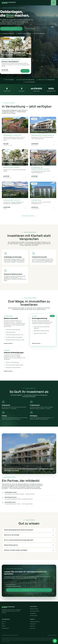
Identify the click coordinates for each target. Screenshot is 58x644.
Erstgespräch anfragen (29, 590)
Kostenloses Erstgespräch (10, 29)
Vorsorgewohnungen (35, 611)
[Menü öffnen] (54, 3)
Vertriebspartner (5, 628)
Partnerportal (33, 624)
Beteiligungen (33, 613)
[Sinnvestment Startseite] (9, 3)
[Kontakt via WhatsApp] (55, 641)
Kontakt (3, 626)
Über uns (4, 622)
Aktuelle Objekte (29, 29)
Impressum (32, 626)
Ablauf (3, 624)
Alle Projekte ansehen (29, 216)
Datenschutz (33, 628)
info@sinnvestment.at (14, 586)
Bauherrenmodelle (34, 609)
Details (25, 71)
